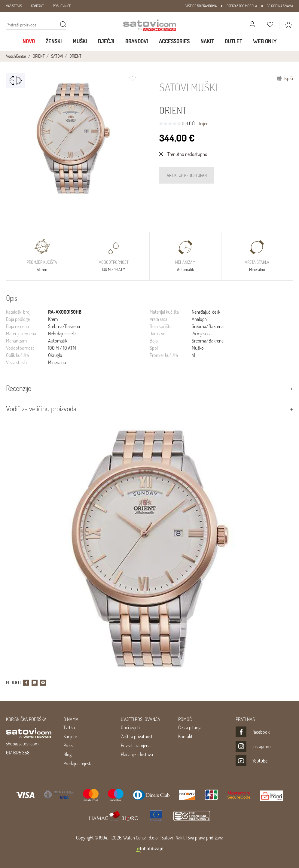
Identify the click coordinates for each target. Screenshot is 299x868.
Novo (29, 41)
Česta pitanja (190, 727)
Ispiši (285, 78)
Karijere (70, 736)
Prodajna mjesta (78, 763)
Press (68, 745)
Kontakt (185, 736)
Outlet (233, 41)
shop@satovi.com (22, 744)
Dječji (106, 41)
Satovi (167, 838)
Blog (67, 754)
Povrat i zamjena (136, 745)
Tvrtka (69, 727)
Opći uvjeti (130, 727)
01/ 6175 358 (18, 753)
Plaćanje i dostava (137, 754)
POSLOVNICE (62, 6)
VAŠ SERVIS (14, 6)
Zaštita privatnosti (137, 736)
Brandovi (137, 41)
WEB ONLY (265, 41)
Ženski (54, 41)
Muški (80, 41)
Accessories (174, 41)
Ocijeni (203, 123)
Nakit (207, 41)
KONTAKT (37, 6)
